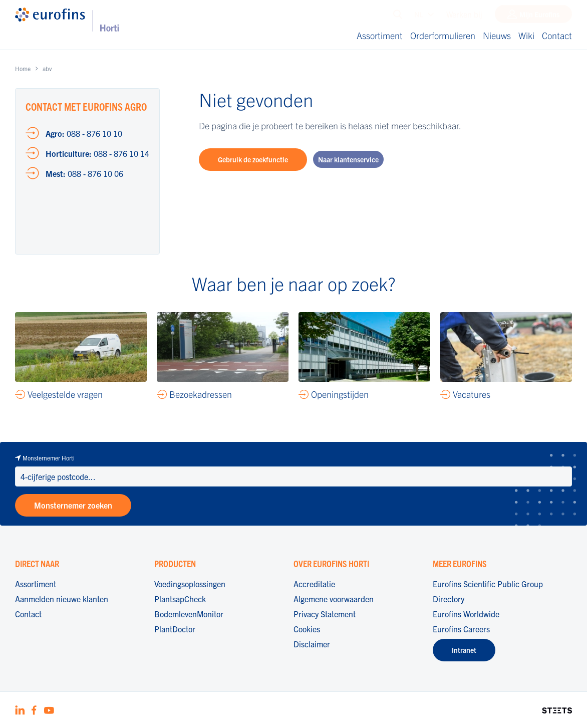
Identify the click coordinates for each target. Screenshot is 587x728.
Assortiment (380, 35)
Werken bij (464, 17)
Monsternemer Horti (49, 458)
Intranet (464, 650)
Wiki (526, 35)
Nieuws (497, 35)
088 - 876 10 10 (84, 133)
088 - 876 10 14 (97, 153)
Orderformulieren (443, 35)
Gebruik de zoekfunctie (253, 159)
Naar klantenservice (348, 159)
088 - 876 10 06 (84, 173)
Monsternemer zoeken (73, 505)
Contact (557, 35)
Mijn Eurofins (539, 17)
